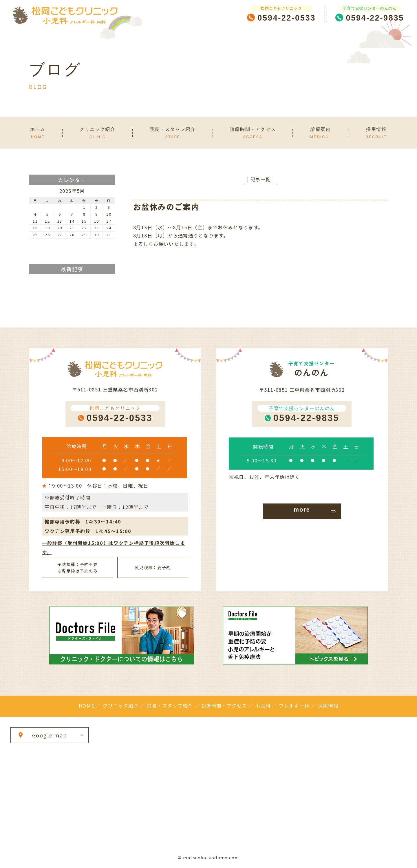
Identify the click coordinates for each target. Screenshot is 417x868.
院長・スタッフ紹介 (170, 706)
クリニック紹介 (121, 706)
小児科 (263, 706)
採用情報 (328, 706)
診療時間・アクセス (224, 706)
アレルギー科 (294, 706)
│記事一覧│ (261, 179)
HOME (87, 706)
